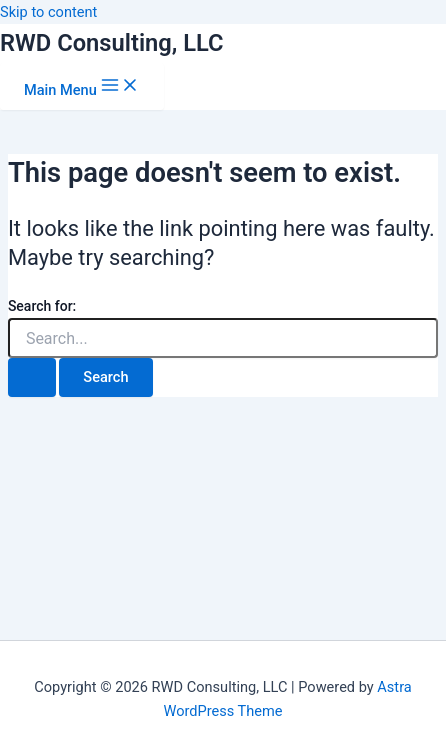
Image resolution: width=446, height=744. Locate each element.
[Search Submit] (32, 377)
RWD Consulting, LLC (112, 43)
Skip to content (48, 12)
